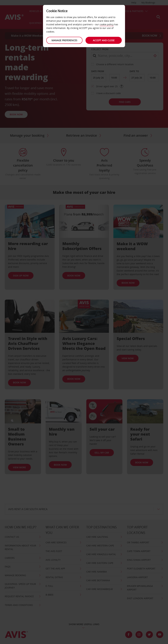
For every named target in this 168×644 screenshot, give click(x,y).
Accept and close (104, 40)
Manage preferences (64, 40)
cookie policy (107, 24)
